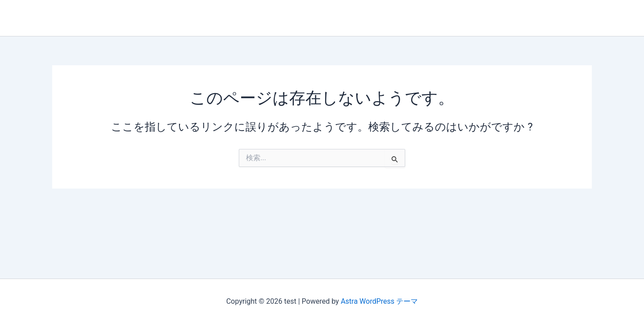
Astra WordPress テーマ (379, 301)
